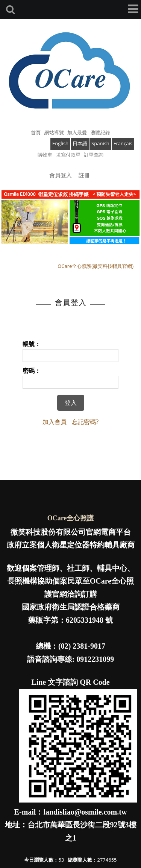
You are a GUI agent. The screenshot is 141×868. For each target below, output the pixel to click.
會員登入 (61, 175)
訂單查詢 (94, 155)
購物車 (45, 155)
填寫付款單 (68, 155)
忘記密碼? (85, 422)
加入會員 (55, 422)
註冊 (84, 175)
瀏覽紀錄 (100, 132)
